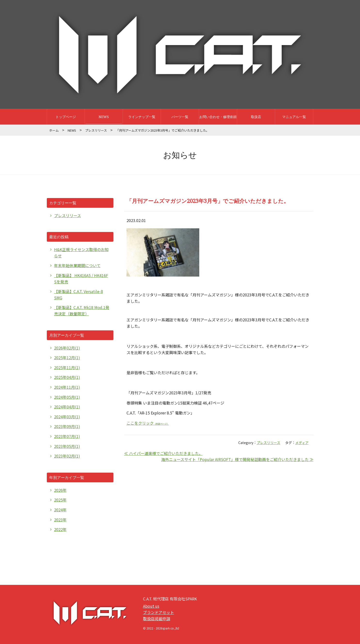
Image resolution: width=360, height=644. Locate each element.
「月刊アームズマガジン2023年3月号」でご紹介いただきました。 (208, 201)
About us (151, 606)
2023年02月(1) (67, 456)
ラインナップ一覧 (142, 117)
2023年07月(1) (67, 436)
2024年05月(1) (67, 397)
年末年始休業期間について (77, 265)
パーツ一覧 (180, 117)
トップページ (66, 117)
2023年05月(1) (67, 446)
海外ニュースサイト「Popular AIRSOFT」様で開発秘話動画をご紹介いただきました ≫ (237, 459)
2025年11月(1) (67, 367)
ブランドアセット (159, 612)
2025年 (60, 500)
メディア (302, 443)
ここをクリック (148, 423)
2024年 (60, 510)
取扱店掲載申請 (157, 619)
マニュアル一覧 (294, 117)
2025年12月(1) (67, 358)
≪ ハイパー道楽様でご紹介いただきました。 (163, 453)
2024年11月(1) (67, 387)
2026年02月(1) (67, 348)
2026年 (60, 490)
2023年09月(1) (67, 426)
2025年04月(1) (67, 377)
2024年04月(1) (67, 407)
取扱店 (256, 117)
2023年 (60, 520)
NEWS (104, 117)
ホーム (54, 130)
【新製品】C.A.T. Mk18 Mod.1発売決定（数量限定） (82, 310)
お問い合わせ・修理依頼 (218, 117)
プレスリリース (96, 130)
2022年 (60, 529)
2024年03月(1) (67, 417)
